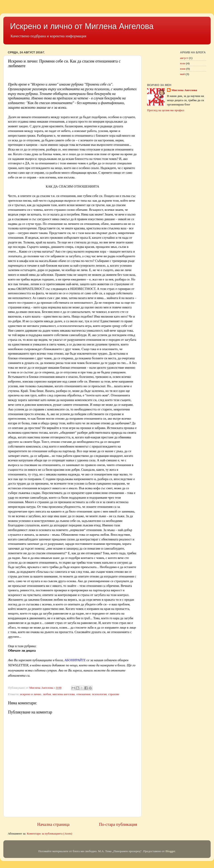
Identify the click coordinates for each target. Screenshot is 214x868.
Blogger (170, 851)
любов (47, 694)
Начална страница (53, 824)
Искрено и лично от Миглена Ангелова (82, 26)
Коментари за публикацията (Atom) (49, 833)
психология (99, 694)
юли (183, 63)
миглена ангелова (64, 694)
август (184, 58)
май (183, 74)
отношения (83, 694)
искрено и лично (31, 694)
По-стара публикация (118, 824)
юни (183, 69)
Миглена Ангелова (184, 90)
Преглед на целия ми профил (166, 110)
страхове (114, 694)
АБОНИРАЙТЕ (75, 660)
